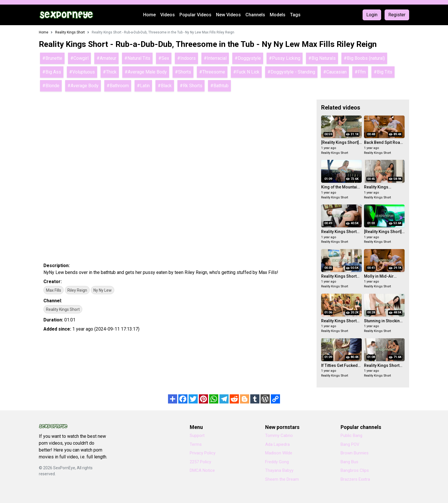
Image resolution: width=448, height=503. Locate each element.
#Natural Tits (137, 58)
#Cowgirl (79, 58)
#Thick (110, 72)
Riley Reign (77, 290)
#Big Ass (52, 72)
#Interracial (215, 58)
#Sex (164, 58)
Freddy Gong (277, 462)
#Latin (143, 86)
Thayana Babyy (279, 470)
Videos (168, 15)
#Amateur (106, 58)
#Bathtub (219, 86)
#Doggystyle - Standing (291, 72)
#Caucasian (335, 72)
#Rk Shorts (191, 86)
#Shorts (183, 72)
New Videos (228, 15)
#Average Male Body (146, 72)
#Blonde (51, 86)
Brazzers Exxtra (355, 479)
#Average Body (83, 86)
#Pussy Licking (285, 58)
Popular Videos (195, 15)
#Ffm (360, 72)
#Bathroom (118, 86)
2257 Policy (200, 462)
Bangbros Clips (355, 470)
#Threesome (212, 72)
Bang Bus (349, 462)
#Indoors (186, 58)
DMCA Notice (202, 470)
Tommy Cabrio (279, 436)
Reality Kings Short (63, 309)
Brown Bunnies (355, 453)
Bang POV (350, 444)
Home (149, 15)
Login (372, 15)
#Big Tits (383, 72)
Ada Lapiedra (277, 444)
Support (197, 436)
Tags (295, 15)
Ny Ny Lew (103, 290)
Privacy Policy (203, 453)
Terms (196, 444)
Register (397, 15)
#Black (165, 86)
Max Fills (54, 290)
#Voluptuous (82, 72)
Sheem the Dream (282, 479)
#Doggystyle (248, 58)
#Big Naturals (322, 58)
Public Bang (351, 436)
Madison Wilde (279, 453)
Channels (255, 15)
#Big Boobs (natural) (364, 58)
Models (278, 15)
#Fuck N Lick (246, 72)
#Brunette (52, 58)
